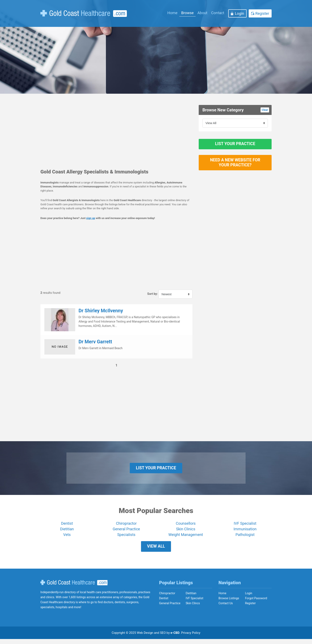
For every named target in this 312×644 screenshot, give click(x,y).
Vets (67, 537)
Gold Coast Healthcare (74, 588)
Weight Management (186, 537)
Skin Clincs (193, 608)
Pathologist (245, 537)
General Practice (126, 532)
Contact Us (226, 608)
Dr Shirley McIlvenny (101, 311)
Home (172, 13)
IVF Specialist (245, 526)
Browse (187, 13)
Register (262, 13)
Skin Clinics (186, 532)
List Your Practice (235, 145)
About (202, 13)
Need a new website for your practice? (235, 167)
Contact (218, 13)
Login (240, 13)
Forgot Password (256, 603)
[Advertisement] (116, 134)
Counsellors (186, 526)
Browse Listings (229, 603)
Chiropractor (126, 526)
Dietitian (67, 532)
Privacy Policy (191, 638)
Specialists (126, 537)
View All (156, 550)
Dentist (67, 526)
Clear (265, 110)
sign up (91, 218)
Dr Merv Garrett (95, 342)
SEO (163, 638)
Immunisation (245, 532)
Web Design (145, 638)
